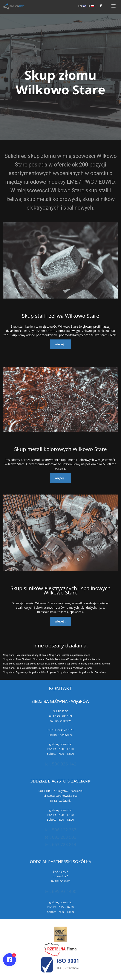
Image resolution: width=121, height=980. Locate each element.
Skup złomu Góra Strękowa (43, 672)
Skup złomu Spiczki (59, 655)
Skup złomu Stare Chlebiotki (18, 659)
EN (82, 6)
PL (91, 6)
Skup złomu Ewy (12, 655)
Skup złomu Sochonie (99, 664)
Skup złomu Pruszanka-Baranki (76, 668)
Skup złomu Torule (55, 664)
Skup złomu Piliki (12, 668)
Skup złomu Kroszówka (67, 659)
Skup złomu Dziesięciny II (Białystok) (40, 668)
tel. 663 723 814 (60, 844)
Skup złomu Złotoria (80, 655)
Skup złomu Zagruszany (15, 672)
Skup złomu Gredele (43, 659)
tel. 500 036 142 (60, 764)
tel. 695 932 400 (60, 891)
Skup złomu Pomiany (76, 664)
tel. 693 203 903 (60, 837)
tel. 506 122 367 (60, 830)
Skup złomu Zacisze (34, 664)
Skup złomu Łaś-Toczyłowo (92, 672)
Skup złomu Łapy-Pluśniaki (35, 655)
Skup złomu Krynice (67, 672)
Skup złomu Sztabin (13, 664)
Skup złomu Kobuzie (90, 659)
